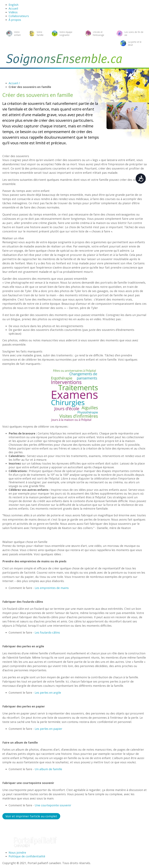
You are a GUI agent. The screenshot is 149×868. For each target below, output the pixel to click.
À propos (15, 20)
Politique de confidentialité (27, 856)
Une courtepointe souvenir (53, 805)
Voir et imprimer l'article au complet (31, 816)
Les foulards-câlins (47, 632)
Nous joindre (17, 853)
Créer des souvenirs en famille (30, 87)
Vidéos (13, 12)
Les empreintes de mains (52, 588)
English (13, 5)
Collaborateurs (19, 16)
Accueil (13, 8)
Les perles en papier (48, 729)
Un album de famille (48, 769)
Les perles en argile (48, 693)
